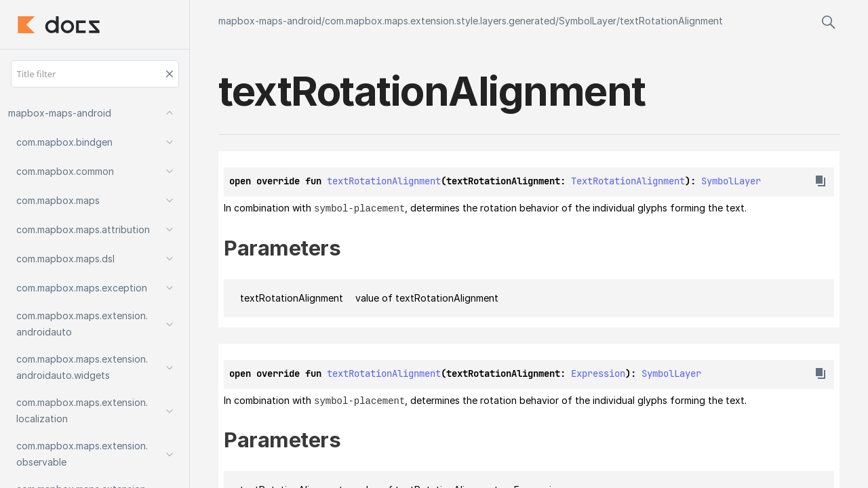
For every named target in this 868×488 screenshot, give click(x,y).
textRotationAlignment (671, 21)
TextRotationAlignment (628, 181)
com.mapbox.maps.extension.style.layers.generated (440, 21)
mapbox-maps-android (270, 21)
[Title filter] (95, 74)
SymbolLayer (588, 21)
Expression (598, 373)
